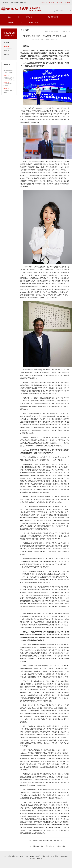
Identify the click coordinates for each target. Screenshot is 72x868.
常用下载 (11, 23)
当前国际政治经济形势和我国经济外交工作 (9, 78)
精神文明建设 (34, 23)
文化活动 (6, 43)
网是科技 (39, 859)
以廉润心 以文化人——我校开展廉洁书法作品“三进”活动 (49, 846)
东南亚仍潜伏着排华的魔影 (9, 91)
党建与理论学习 (53, 17)
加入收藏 (60, 2)
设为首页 (68, 2)
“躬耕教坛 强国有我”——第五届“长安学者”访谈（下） (48, 840)
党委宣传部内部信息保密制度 (9, 85)
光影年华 (6, 54)
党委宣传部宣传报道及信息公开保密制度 (9, 72)
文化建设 (6, 47)
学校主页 (44, 2)
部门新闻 (29, 17)
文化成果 (6, 50)
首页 (9, 17)
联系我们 (52, 2)
